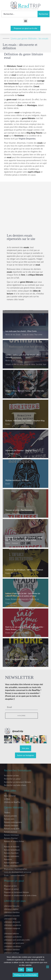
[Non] (48, 967)
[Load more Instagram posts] (26, 748)
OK (21, 970)
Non (30, 970)
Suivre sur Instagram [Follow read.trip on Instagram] (25, 755)
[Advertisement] (26, 203)
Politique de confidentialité (25, 975)
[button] (26, 21)
